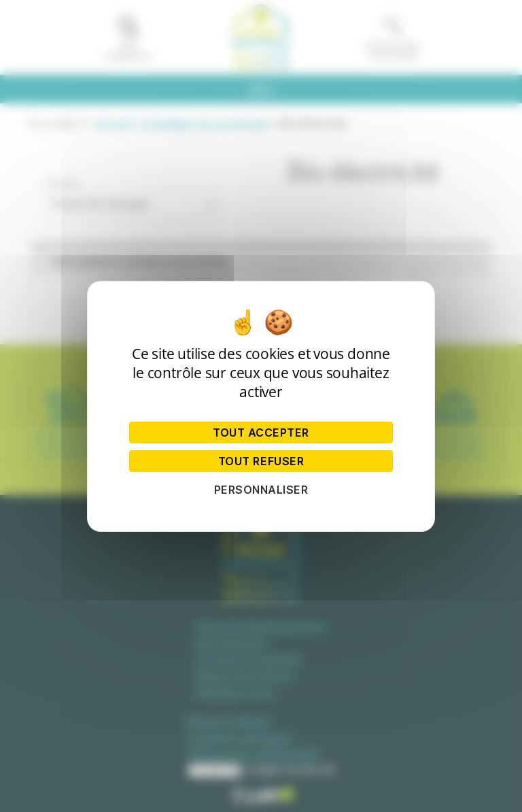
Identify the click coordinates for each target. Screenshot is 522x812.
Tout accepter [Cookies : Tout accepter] (261, 433)
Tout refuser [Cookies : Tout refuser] (261, 461)
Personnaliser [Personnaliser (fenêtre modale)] (261, 490)
